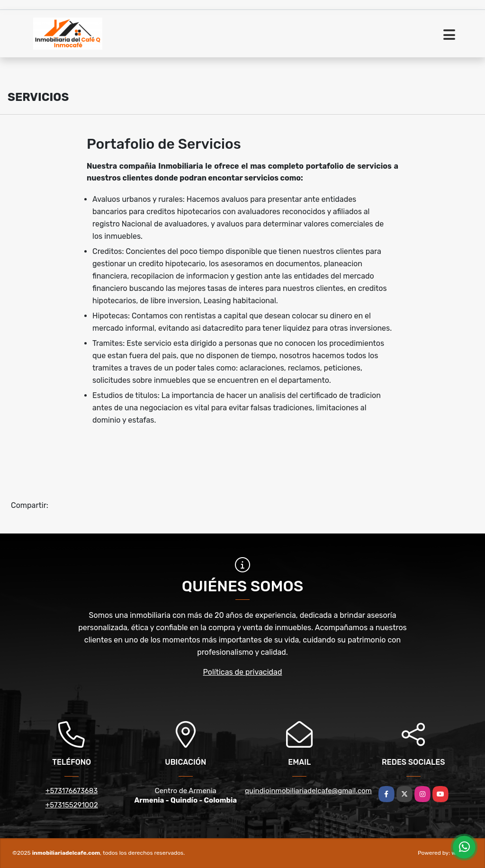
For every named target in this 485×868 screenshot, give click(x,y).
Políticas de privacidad (243, 672)
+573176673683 (72, 791)
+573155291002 (72, 805)
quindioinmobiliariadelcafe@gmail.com (308, 791)
